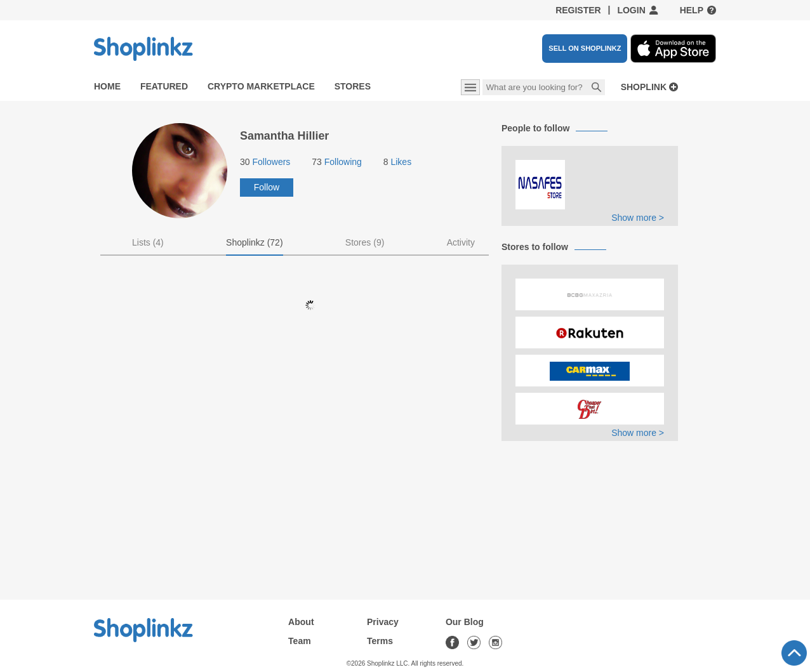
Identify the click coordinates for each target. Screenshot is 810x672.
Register (578, 10)
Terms (380, 641)
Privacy (383, 622)
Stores (353, 86)
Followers (265, 162)
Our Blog (465, 622)
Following (337, 162)
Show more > (638, 218)
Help (692, 10)
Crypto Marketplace (261, 86)
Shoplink (644, 87)
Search (597, 88)
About (301, 622)
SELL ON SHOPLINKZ (585, 48)
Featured (164, 86)
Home (107, 86)
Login (631, 10)
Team (300, 641)
